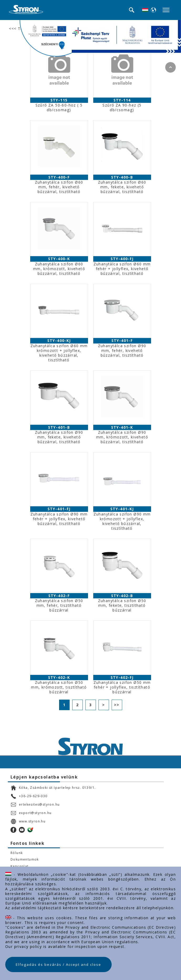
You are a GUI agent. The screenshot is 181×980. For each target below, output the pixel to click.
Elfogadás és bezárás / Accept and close (58, 964)
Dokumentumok (25, 860)
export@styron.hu (31, 813)
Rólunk (17, 853)
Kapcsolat (20, 866)
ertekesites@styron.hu (35, 805)
